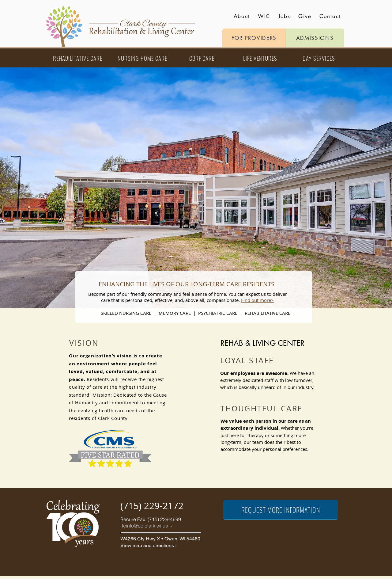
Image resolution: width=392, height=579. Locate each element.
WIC (264, 16)
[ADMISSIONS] (315, 38)
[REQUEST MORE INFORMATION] (281, 510)
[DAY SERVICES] (319, 58)
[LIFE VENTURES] (260, 58)
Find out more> (257, 300)
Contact (330, 16)
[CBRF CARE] (202, 58)
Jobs (284, 16)
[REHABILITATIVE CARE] (78, 58)
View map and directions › (149, 545)
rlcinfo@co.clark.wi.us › (146, 526)
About (242, 16)
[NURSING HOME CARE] (142, 58)
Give (305, 16)
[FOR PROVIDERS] (254, 38)
